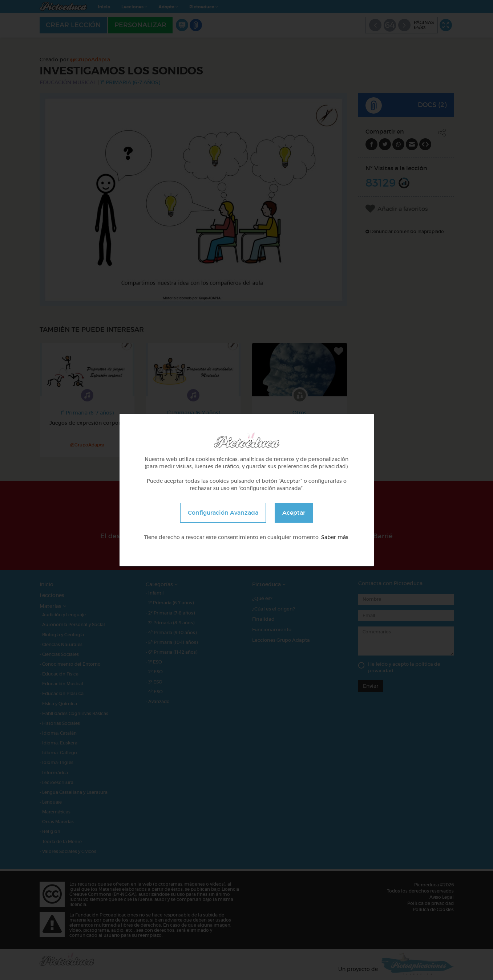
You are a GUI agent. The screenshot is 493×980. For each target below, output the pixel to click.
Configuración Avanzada (223, 513)
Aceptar (294, 513)
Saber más (335, 537)
